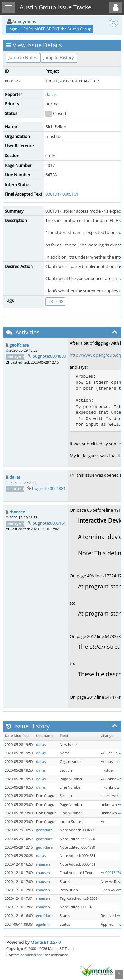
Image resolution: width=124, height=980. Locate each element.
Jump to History (59, 57)
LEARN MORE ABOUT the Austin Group (56, 29)
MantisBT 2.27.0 (46, 942)
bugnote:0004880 (49, 356)
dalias (51, 94)
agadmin (43, 924)
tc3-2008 (55, 301)
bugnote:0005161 (49, 523)
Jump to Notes (23, 57)
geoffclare (19, 345)
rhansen (17, 512)
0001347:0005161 (62, 194)
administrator (32, 955)
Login (12, 29)
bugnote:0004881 (49, 488)
